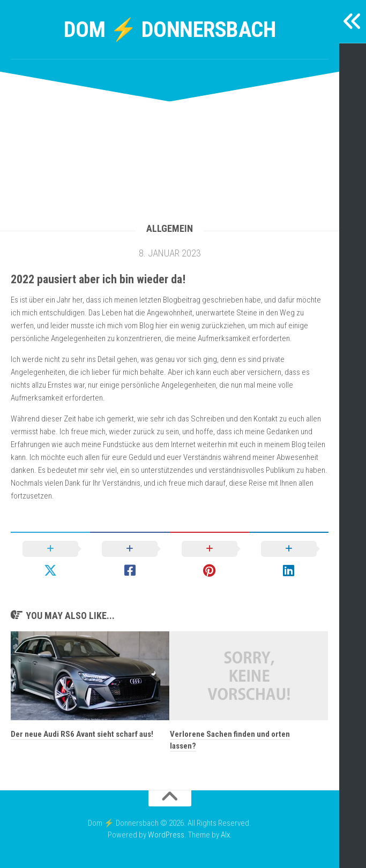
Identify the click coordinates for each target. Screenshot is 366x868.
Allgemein (170, 228)
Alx (225, 835)
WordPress (166, 835)
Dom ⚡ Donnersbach (170, 29)
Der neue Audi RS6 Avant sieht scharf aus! (82, 734)
